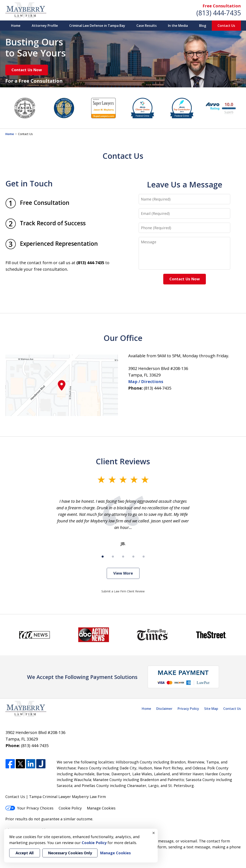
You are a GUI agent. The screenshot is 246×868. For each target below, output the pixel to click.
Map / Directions (146, 382)
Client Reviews (123, 461)
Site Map (211, 709)
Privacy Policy (188, 709)
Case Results (147, 26)
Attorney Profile (45, 26)
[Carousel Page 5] (144, 557)
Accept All (25, 853)
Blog (203, 26)
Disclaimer (164, 709)
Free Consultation (222, 6)
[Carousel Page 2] (113, 557)
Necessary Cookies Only (70, 853)
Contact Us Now (27, 70)
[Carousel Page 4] (133, 557)
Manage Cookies (101, 808)
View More (123, 573)
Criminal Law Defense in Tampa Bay (97, 26)
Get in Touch (29, 183)
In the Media (178, 26)
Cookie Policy (70, 808)
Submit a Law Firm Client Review (123, 591)
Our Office (123, 338)
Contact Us (226, 26)
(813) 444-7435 (219, 13)
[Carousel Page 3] (123, 557)
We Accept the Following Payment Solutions (82, 677)
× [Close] (154, 833)
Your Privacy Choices (29, 808)
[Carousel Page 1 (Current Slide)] (103, 557)
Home (16, 26)
